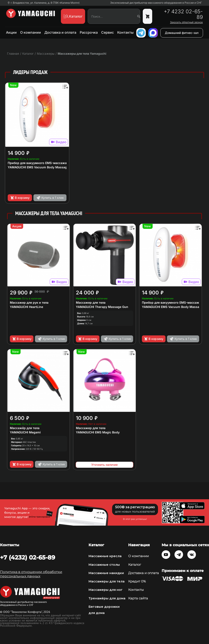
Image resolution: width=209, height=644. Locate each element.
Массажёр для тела (25, 428)
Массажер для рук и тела (29, 302)
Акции (11, 32)
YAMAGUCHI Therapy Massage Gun (102, 307)
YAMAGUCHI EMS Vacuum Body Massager (39, 167)
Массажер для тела (91, 302)
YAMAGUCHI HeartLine (26, 307)
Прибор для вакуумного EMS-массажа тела (41, 163)
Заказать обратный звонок (186, 22)
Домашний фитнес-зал (182, 33)
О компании (31, 32)
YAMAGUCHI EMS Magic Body (98, 432)
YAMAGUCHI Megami (25, 432)
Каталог (135, 565)
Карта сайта (138, 598)
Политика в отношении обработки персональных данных (31, 574)
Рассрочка (89, 32)
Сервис (108, 32)
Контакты (125, 32)
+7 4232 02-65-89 (183, 14)
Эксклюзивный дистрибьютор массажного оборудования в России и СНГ (156, 3)
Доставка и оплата (60, 32)
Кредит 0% (137, 581)
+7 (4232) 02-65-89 (28, 557)
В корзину (20, 198)
